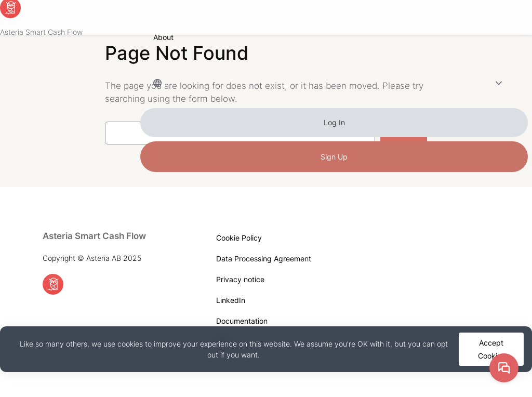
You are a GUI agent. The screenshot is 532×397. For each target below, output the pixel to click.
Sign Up (334, 157)
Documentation (242, 321)
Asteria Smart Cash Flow (41, 32)
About (163, 37)
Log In (334, 122)
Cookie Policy (239, 238)
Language (321, 83)
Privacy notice (240, 279)
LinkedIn (231, 300)
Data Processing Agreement (264, 259)
